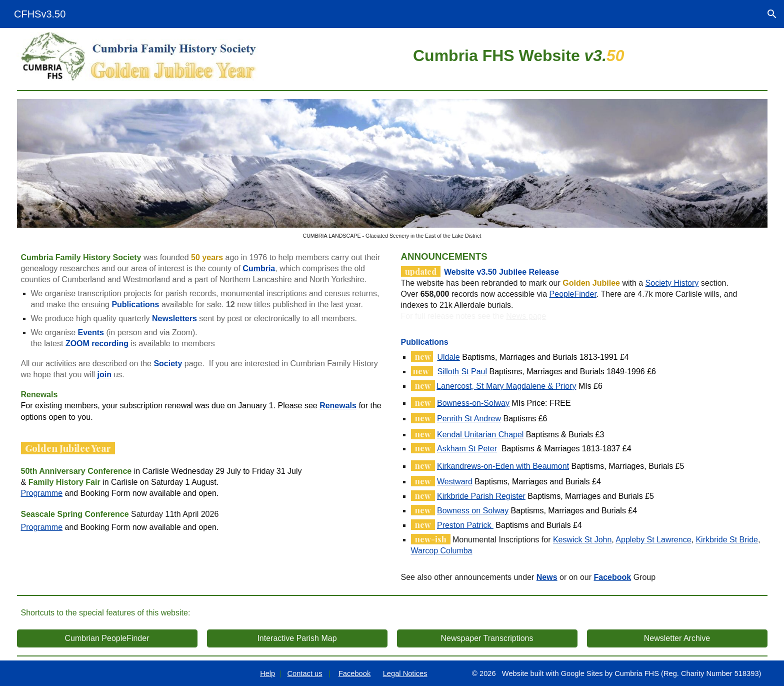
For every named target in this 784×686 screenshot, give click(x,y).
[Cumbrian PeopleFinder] (107, 638)
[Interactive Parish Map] (297, 638)
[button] (772, 14)
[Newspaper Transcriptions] (487, 638)
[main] (519, 54)
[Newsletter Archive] (677, 638)
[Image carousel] (392, 169)
